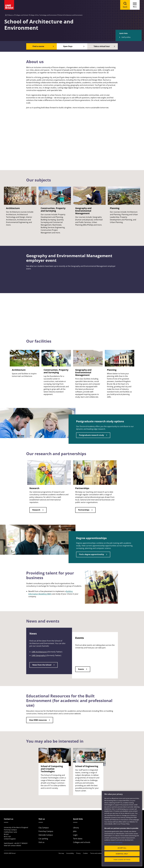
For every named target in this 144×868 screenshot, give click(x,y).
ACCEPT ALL (122, 848)
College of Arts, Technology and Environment (43, 15)
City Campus (44, 828)
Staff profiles (126, 37)
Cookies (85, 853)
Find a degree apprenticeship (91, 554)
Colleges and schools (82, 842)
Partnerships (84, 510)
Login (75, 835)
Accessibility (70, 853)
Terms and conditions (97, 853)
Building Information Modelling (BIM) (51, 593)
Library (76, 828)
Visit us (41, 842)
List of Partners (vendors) (113, 843)
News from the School (42, 665)
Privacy (78, 853)
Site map (61, 853)
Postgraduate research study (91, 435)
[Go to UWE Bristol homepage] (6, 15)
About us (11, 15)
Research (36, 510)
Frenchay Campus (46, 831)
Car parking (43, 839)
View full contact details (13, 845)
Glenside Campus (46, 835)
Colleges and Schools (22, 15)
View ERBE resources (38, 720)
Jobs (75, 831)
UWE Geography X (39, 655)
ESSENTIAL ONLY (122, 854)
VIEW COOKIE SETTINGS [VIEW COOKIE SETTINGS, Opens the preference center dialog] (122, 860)
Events (81, 669)
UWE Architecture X (40, 652)
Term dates (78, 839)
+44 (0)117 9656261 (21, 843)
